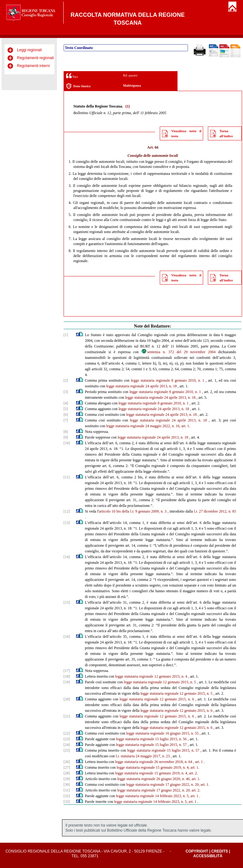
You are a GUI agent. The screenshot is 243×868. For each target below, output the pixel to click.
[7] (66, 420)
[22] (67, 733)
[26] (67, 762)
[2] (66, 380)
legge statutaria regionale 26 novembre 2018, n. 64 (154, 762)
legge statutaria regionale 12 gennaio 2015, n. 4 (151, 676)
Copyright (197, 851)
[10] (67, 443)
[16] (67, 637)
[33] (67, 802)
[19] (67, 682)
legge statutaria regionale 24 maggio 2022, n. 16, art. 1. (148, 426)
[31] (67, 790)
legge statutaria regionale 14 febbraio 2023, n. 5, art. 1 (157, 796)
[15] (67, 602)
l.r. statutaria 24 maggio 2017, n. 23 (143, 756)
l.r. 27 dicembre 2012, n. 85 (215, 511)
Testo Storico (78, 86)
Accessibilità (208, 856)
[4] (66, 403)
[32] (67, 796)
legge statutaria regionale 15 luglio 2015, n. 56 (152, 739)
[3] (66, 392)
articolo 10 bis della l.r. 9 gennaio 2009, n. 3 (133, 511)
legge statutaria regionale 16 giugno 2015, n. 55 (162, 733)
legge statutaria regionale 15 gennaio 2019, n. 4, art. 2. (156, 773)
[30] (67, 785)
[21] (67, 716)
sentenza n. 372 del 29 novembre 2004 (178, 352)
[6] (66, 415)
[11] (67, 477)
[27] (67, 767)
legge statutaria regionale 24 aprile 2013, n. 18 (142, 386)
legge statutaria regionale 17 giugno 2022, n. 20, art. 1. (168, 785)
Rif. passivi (130, 75)
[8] (66, 432)
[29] (67, 779)
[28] (67, 773)
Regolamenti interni (33, 66)
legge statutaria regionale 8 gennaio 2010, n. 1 (167, 380)
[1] (66, 335)
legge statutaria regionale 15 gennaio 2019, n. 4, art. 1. (158, 767)
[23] (67, 739)
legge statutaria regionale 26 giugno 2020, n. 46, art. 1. (159, 779)
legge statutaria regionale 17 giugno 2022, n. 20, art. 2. (159, 790)
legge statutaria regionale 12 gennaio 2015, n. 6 (157, 699)
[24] (67, 745)
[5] (66, 409)
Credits (220, 851)
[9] (66, 437)
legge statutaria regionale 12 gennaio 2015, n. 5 (160, 682)
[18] (67, 676)
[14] (67, 557)
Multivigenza (132, 86)
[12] (67, 511)
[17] (67, 671)
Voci (72, 76)
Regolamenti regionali (35, 58)
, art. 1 (198, 762)
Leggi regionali (29, 50)
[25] (67, 750)
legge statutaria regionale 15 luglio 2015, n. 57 (152, 745)
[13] (67, 523)
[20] (67, 699)
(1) (128, 106)
